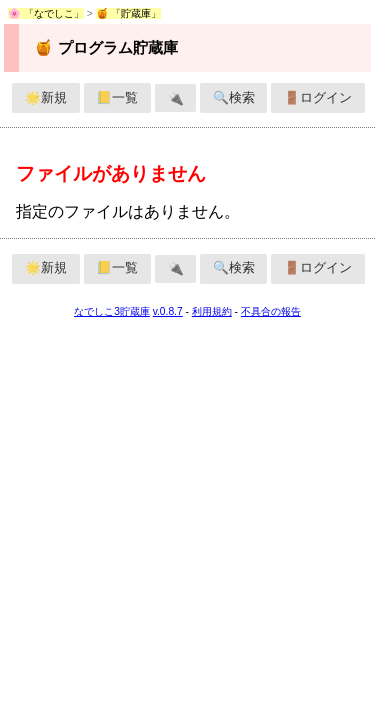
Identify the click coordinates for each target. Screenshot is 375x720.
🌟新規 (46, 97)
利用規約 (212, 311)
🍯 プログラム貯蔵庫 (105, 47)
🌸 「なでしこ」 (46, 13)
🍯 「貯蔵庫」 (129, 13)
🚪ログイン (318, 97)
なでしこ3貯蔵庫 (112, 311)
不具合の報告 (271, 311)
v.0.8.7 (168, 311)
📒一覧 (117, 97)
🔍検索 (234, 97)
